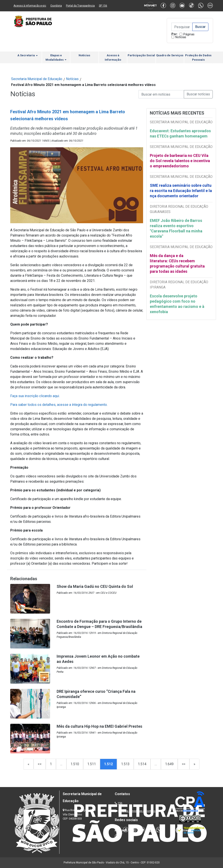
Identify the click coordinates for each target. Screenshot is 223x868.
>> (184, 764)
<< (40, 764)
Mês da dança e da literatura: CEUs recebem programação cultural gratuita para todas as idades (177, 263)
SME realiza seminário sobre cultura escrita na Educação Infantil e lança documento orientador (181, 191)
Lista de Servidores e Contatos (138, 811)
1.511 (92, 764)
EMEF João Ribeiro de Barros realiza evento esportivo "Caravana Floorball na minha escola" (176, 228)
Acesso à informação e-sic (30, 6)
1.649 (169, 764)
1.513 (125, 764)
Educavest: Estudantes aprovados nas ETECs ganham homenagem (180, 133)
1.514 (142, 764)
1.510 (75, 764)
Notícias (181, 37)
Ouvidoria (56, 6)
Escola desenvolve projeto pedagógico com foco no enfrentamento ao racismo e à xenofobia (177, 304)
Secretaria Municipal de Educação (37, 79)
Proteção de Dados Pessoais (198, 57)
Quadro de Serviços (170, 55)
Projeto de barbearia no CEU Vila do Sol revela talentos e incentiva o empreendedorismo (180, 161)
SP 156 (103, 6)
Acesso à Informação (113, 57)
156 (120, 803)
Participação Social (141, 55)
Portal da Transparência (80, 6)
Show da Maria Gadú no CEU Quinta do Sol (95, 586)
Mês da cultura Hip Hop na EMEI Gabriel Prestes (99, 726)
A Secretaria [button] (28, 55)
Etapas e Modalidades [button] (56, 57)
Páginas (189, 34)
